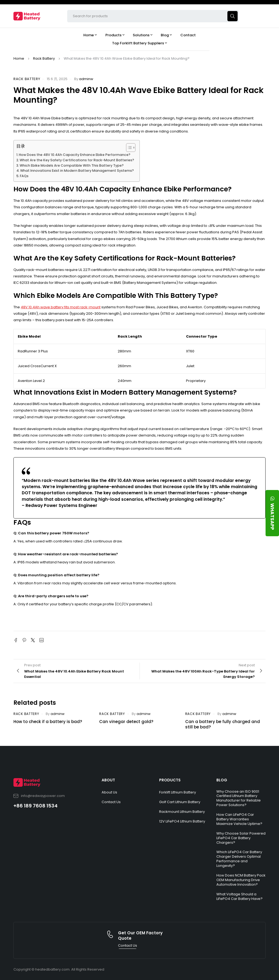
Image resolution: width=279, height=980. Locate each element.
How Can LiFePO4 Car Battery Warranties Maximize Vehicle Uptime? (239, 819)
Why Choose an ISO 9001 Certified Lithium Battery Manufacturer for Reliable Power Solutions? (239, 798)
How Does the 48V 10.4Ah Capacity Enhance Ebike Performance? (75, 155)
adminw (86, 79)
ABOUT (108, 780)
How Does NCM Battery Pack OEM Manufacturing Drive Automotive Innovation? (241, 880)
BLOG (222, 780)
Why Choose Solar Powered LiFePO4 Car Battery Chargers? (241, 838)
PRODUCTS (170, 780)
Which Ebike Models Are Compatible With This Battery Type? (72, 165)
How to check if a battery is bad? (48, 722)
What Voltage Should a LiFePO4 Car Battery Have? (239, 896)
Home (19, 58)
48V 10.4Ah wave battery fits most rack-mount (61, 307)
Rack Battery (44, 58)
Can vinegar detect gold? (126, 722)
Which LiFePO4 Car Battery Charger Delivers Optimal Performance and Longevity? (239, 859)
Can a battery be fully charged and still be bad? (223, 724)
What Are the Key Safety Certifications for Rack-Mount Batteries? (77, 160)
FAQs (24, 176)
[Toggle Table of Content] (128, 148)
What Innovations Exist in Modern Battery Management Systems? (77, 171)
